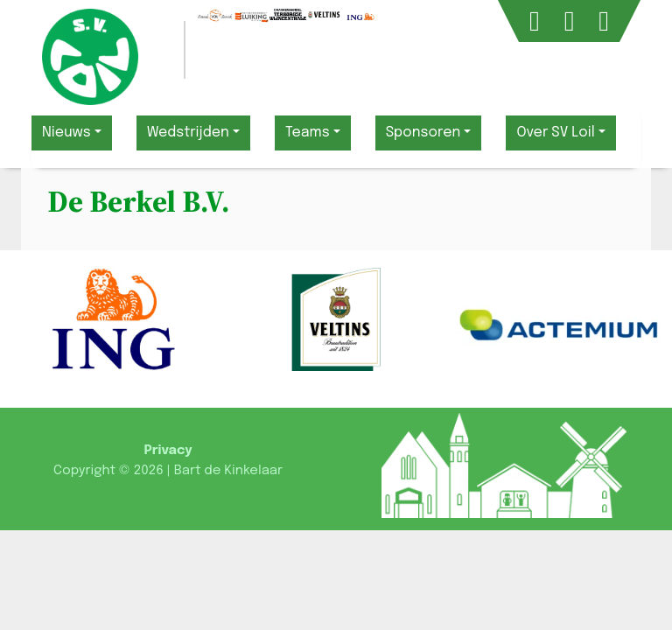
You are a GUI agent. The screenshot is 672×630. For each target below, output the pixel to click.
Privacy (168, 451)
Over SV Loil (555, 133)
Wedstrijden (188, 133)
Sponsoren (423, 133)
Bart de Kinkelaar (228, 471)
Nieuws (66, 133)
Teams (308, 133)
